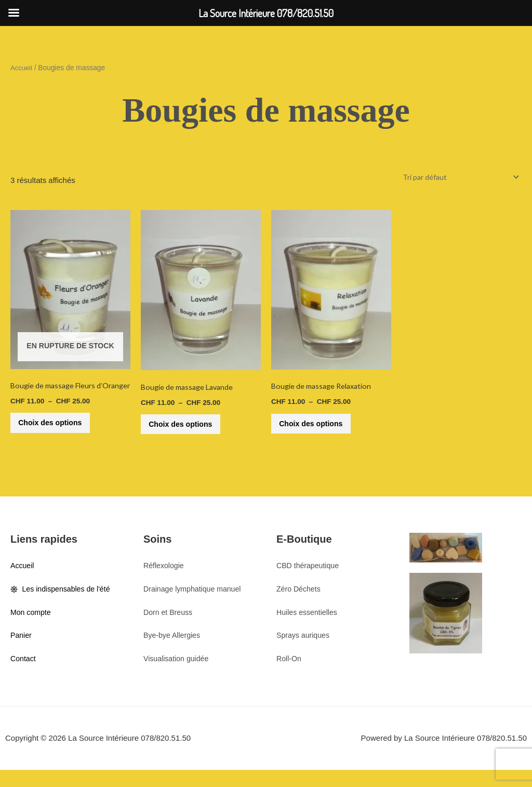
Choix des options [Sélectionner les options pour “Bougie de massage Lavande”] (188, 428)
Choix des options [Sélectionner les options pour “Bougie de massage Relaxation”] (318, 428)
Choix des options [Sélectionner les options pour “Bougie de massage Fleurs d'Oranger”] (57, 431)
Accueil (22, 68)
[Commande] (456, 177)
